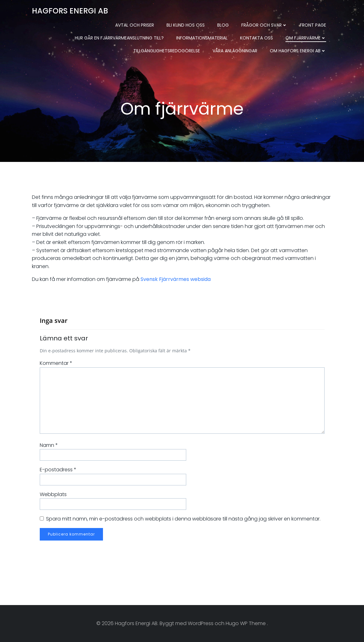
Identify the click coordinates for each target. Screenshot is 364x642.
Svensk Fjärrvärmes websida (176, 279)
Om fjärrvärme (306, 38)
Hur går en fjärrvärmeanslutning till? (119, 38)
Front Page (313, 25)
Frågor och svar (264, 25)
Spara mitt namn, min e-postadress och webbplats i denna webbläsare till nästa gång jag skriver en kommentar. (183, 519)
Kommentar (56, 363)
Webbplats (53, 494)
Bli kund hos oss (186, 25)
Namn (49, 445)
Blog (223, 25)
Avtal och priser (135, 25)
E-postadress (58, 470)
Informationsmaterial (202, 38)
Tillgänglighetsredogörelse (167, 51)
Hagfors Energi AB (70, 11)
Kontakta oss (256, 38)
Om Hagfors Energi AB (298, 51)
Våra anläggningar (235, 51)
